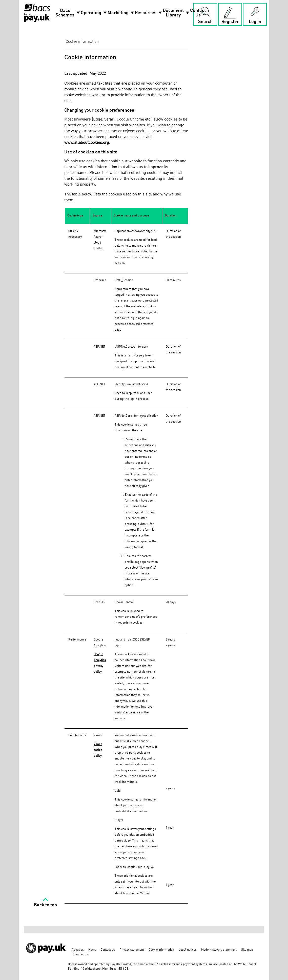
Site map (247, 950)
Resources (149, 13)
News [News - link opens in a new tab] (92, 950)
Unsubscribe (80, 954)
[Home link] (37, 13)
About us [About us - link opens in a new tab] (78, 950)
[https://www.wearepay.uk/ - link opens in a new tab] (46, 956)
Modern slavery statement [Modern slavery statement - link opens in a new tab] (219, 950)
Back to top (45, 905)
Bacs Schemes (68, 13)
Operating (94, 13)
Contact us (108, 950)
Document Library (176, 13)
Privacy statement (132, 950)
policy (98, 756)
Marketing (121, 13)
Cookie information (161, 950)
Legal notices (188, 950)
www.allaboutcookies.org (87, 143)
